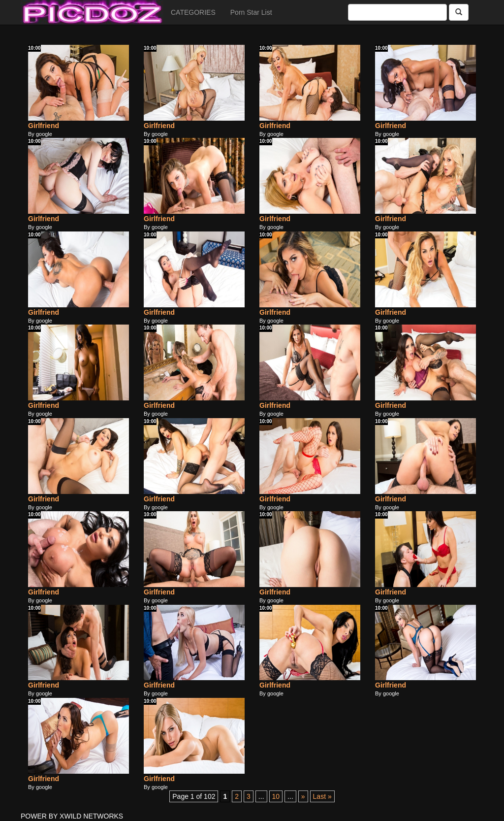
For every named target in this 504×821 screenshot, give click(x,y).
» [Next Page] (303, 796)
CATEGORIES (193, 12)
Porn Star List (251, 12)
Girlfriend (44, 126)
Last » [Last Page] (322, 796)
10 (276, 796)
